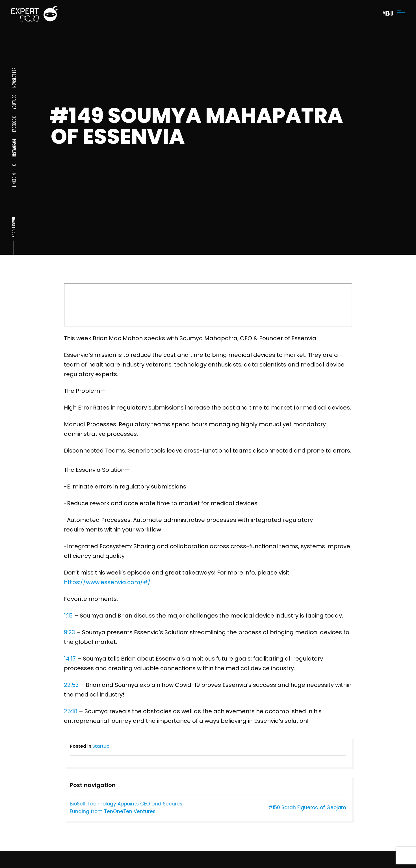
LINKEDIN (14, 180)
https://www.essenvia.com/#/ (107, 582)
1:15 (68, 616)
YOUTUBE (14, 102)
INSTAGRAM (14, 148)
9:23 (69, 632)
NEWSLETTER (14, 78)
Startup (101, 746)
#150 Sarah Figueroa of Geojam (307, 807)
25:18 (71, 711)
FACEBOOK (14, 124)
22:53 (71, 685)
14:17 (70, 659)
